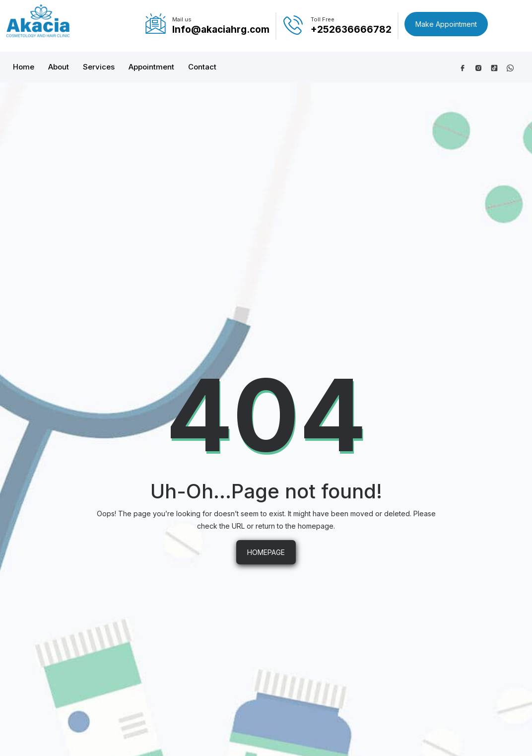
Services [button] (99, 67)
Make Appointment (446, 24)
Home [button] (24, 67)
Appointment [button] (151, 67)
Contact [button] (202, 67)
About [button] (59, 67)
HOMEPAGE (266, 552)
